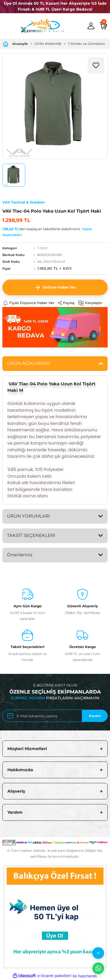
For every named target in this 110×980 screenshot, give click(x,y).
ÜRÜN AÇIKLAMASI (29, 363)
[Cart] (103, 26)
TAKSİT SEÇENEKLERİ (31, 535)
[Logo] (42, 26)
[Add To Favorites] (96, 65)
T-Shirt (42, 248)
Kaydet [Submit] (95, 716)
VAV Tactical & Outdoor (24, 202)
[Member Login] (91, 26)
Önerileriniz (20, 555)
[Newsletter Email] (55, 716)
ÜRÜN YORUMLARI (29, 516)
